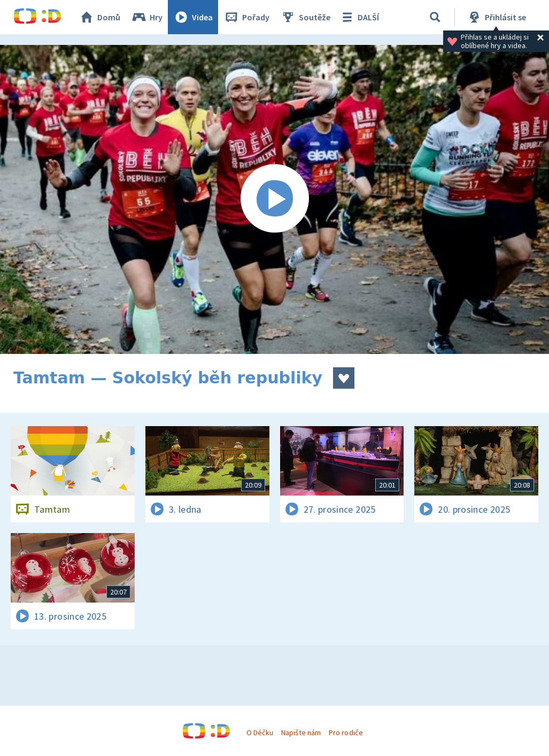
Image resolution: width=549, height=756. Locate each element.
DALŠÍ (359, 17)
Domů (99, 17)
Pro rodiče (346, 732)
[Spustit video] (274, 199)
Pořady (246, 17)
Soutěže (305, 17)
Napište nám (301, 732)
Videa (193, 17)
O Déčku (260, 732)
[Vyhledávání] (435, 17)
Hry (147, 17)
